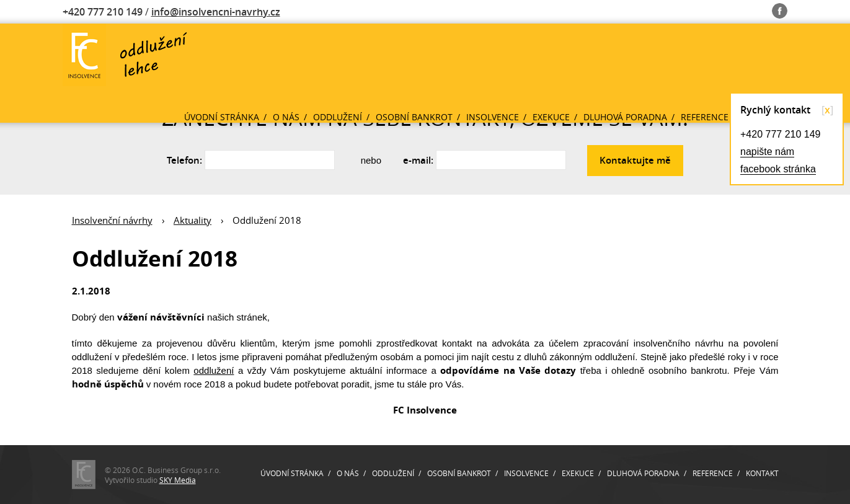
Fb (780, 8)
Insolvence (493, 117)
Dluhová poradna (625, 117)
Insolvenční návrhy (112, 220)
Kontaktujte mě (635, 160)
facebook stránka (778, 169)
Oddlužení (338, 117)
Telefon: (184, 160)
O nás (286, 117)
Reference (705, 117)
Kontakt (762, 473)
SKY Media (178, 480)
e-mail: (418, 160)
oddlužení (214, 370)
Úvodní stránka (222, 117)
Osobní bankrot (414, 117)
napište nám (767, 152)
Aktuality (193, 220)
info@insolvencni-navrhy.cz (216, 12)
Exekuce (551, 117)
